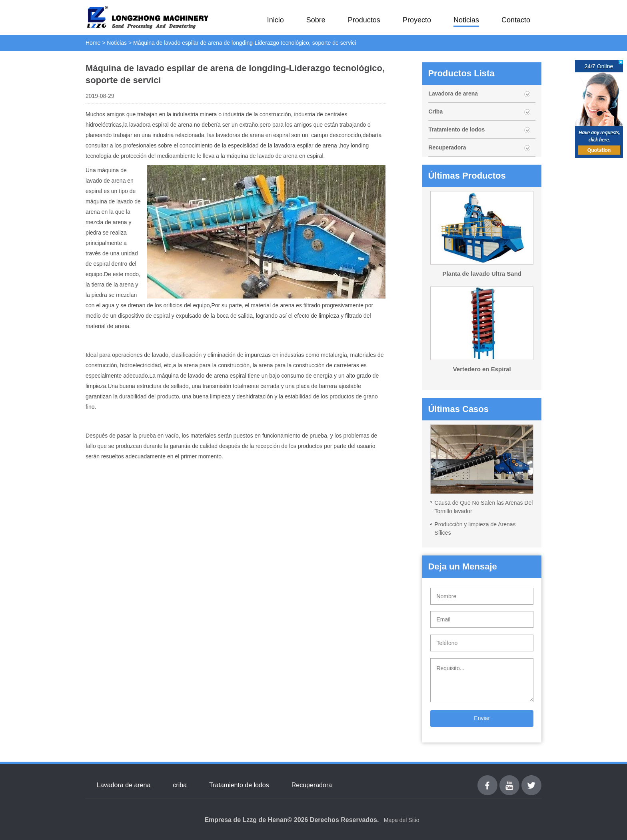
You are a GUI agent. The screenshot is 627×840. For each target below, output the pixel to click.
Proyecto (417, 20)
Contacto (516, 20)
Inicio (276, 20)
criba (180, 785)
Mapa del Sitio (402, 820)
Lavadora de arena (453, 94)
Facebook (487, 780)
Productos (364, 20)
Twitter (531, 780)
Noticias (466, 20)
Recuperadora (447, 147)
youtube (509, 780)
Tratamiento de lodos (456, 129)
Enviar (482, 718)
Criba (435, 111)
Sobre (316, 20)
